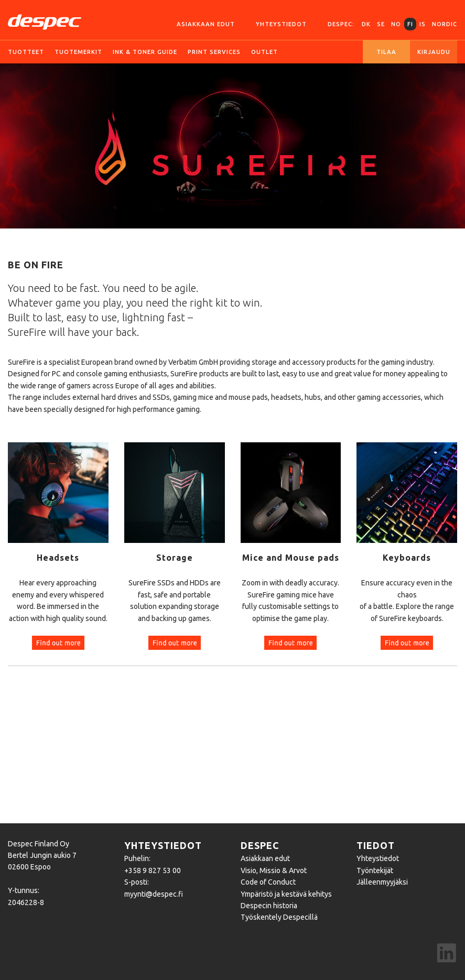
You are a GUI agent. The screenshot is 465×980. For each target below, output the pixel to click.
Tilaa (386, 52)
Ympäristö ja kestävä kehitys (286, 894)
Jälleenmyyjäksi (382, 882)
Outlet (264, 52)
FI (410, 24)
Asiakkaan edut (206, 24)
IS (423, 24)
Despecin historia (269, 906)
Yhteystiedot (281, 24)
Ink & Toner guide (145, 52)
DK (366, 24)
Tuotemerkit (78, 52)
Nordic (445, 24)
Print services (214, 52)
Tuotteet (26, 52)
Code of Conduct (268, 882)
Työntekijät (375, 870)
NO (396, 24)
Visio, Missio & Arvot (274, 870)
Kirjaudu (434, 52)
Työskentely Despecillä (279, 917)
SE (381, 24)
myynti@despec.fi (154, 894)
